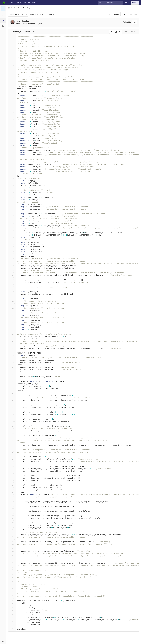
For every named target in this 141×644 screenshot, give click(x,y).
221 (12, 556)
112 (12, 299)
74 (12, 209)
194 (12, 492)
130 (12, 341)
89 (12, 244)
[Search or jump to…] (111, 3)
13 (12, 65)
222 (12, 558)
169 (12, 433)
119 (12, 315)
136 (12, 355)
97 (12, 263)
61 (12, 178)
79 (12, 221)
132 (12, 346)
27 (12, 98)
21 (12, 84)
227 (12, 570)
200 (12, 506)
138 (12, 360)
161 (12, 414)
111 (12, 296)
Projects (11, 2)
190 (12, 483)
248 (12, 619)
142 (12, 369)
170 (12, 435)
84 (12, 233)
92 (12, 251)
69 (12, 197)
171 (12, 438)
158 (12, 407)
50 (12, 152)
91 (12, 249)
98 (12, 266)
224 (12, 563)
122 (12, 322)
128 (12, 336)
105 (12, 282)
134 (12, 350)
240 (12, 601)
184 (12, 468)
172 (12, 440)
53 (12, 159)
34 (12, 115)
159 (12, 409)
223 (12, 560)
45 (12, 141)
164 (12, 421)
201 (12, 509)
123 (12, 325)
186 (12, 473)
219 (12, 551)
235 (12, 589)
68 (12, 195)
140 (12, 365)
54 (12, 162)
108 (12, 289)
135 (12, 353)
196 (12, 497)
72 (12, 204)
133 (12, 348)
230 (12, 577)
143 (12, 372)
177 (12, 452)
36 (12, 119)
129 (12, 339)
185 (12, 471)
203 (12, 513)
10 (12, 58)
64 (12, 185)
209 (12, 527)
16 (12, 72)
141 (12, 367)
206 (12, 520)
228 (12, 572)
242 (12, 605)
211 (12, 532)
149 (12, 386)
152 (12, 393)
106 (12, 284)
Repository (26, 8)
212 (12, 535)
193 (12, 490)
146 (12, 379)
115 (12, 306)
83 (12, 230)
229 (12, 575)
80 (12, 223)
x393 (32, 14)
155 (12, 400)
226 (12, 568)
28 (12, 100)
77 (12, 216)
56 (12, 166)
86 (12, 237)
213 (12, 537)
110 (12, 294)
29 (12, 103)
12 (12, 63)
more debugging (22, 21)
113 (12, 301)
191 (12, 485)
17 (12, 74)
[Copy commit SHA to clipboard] (135, 22)
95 (12, 258)
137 (12, 358)
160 (12, 412)
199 (12, 504)
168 (12, 431)
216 (12, 544)
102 (12, 275)
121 (12, 320)
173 (12, 443)
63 (12, 183)
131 (12, 343)
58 (12, 171)
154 (12, 398)
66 (12, 190)
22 (12, 86)
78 (12, 218)
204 (12, 516)
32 (12, 110)
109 (12, 292)
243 (12, 608)
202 (12, 511)
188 (12, 478)
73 (12, 207)
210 (12, 530)
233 (12, 584)
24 (12, 91)
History (125, 14)
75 (12, 211)
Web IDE (133, 32)
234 (12, 586)
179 (12, 457)
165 (12, 424)
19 (12, 79)
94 (12, 256)
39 (12, 126)
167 (12, 428)
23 (12, 89)
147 (12, 381)
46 (12, 143)
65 (12, 188)
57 (12, 169)
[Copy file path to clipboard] (34, 32)
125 (12, 329)
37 (12, 122)
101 (12, 273)
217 (12, 546)
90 (12, 247)
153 (12, 395)
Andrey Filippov (22, 24)
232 (12, 582)
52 (12, 157)
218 (12, 549)
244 (12, 610)
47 (12, 145)
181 (12, 461)
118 (12, 313)
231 (12, 579)
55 (12, 164)
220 (12, 553)
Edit (126, 32)
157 (12, 405)
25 (12, 93)
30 (12, 105)
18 (12, 77)
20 (12, 82)
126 (12, 332)
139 (12, 362)
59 (12, 174)
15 (12, 70)
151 (12, 391)
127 (12, 334)
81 (12, 225)
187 (12, 476)
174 (12, 445)
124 (12, 327)
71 (12, 202)
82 (12, 228)
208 (12, 525)
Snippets (27, 2)
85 (12, 235)
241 (12, 603)
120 (12, 317)
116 (12, 308)
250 (12, 624)
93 (12, 254)
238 (12, 596)
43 (12, 136)
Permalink (134, 14)
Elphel (11, 8)
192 (12, 487)
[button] (3, 641)
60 (12, 176)
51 (12, 155)
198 (12, 502)
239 (12, 598)
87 (12, 240)
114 (12, 303)
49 (12, 150)
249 (12, 622)
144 (12, 374)
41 (12, 131)
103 (12, 277)
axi (38, 14)
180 (12, 459)
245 (12, 612)
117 (12, 310)
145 (12, 376)
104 (12, 280)
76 (12, 214)
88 (12, 242)
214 (12, 539)
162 (12, 417)
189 (12, 480)
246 (12, 615)
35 (12, 117)
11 (12, 60)
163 (12, 419)
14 (12, 67)
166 (12, 426)
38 (12, 124)
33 (12, 112)
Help (34, 2)
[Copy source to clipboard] (112, 32)
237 (12, 594)
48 (12, 148)
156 (12, 402)
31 (12, 107)
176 (12, 450)
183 (12, 466)
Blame (117, 14)
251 (12, 627)
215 (12, 542)
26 (12, 96)
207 (12, 523)
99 (12, 268)
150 (12, 388)
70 (12, 199)
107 (12, 287)
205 (12, 518)
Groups (19, 2)
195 (12, 494)
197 (12, 499)
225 (12, 565)
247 (12, 617)
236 (12, 591)
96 (12, 261)
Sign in (135, 3)
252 (12, 629)
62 (12, 181)
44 (12, 138)
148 (12, 384)
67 (12, 192)
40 (12, 129)
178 (12, 454)
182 (12, 464)
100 (12, 270)
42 (12, 133)
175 (12, 447)
